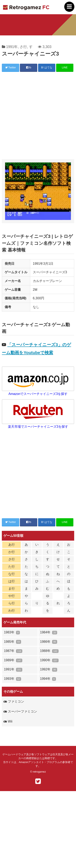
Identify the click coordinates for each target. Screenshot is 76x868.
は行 (12, 581)
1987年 (13, 651)
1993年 (12, 679)
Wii (8, 721)
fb (29, 67)
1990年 (49, 660)
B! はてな (47, 67)
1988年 (49, 651)
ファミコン (14, 701)
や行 (12, 596)
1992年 (49, 670)
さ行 (23, 47)
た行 (12, 567)
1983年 (12, 632)
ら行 (12, 603)
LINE (65, 67)
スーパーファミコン (20, 711)
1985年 (12, 642)
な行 (12, 574)
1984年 (49, 632)
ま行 (12, 589)
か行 (12, 552)
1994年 (48, 679)
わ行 (12, 611)
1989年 (13, 660)
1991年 (12, 47)
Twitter (11, 67)
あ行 (12, 545)
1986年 (49, 642)
